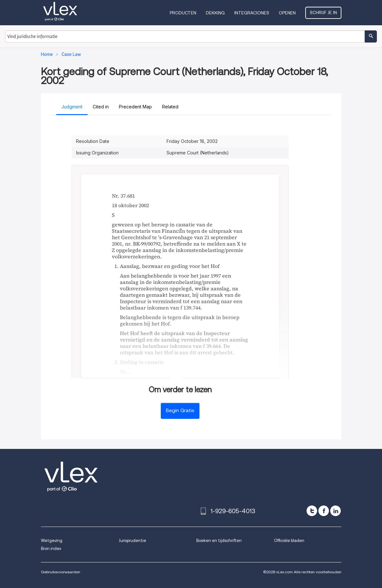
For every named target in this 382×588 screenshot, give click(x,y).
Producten (183, 13)
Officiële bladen (289, 541)
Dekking (215, 13)
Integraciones (252, 13)
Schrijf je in (323, 12)
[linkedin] (335, 511)
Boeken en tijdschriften (219, 541)
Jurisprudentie (132, 541)
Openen (287, 13)
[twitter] (312, 511)
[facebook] (324, 511)
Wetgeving (52, 541)
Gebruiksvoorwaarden (61, 572)
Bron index (51, 549)
